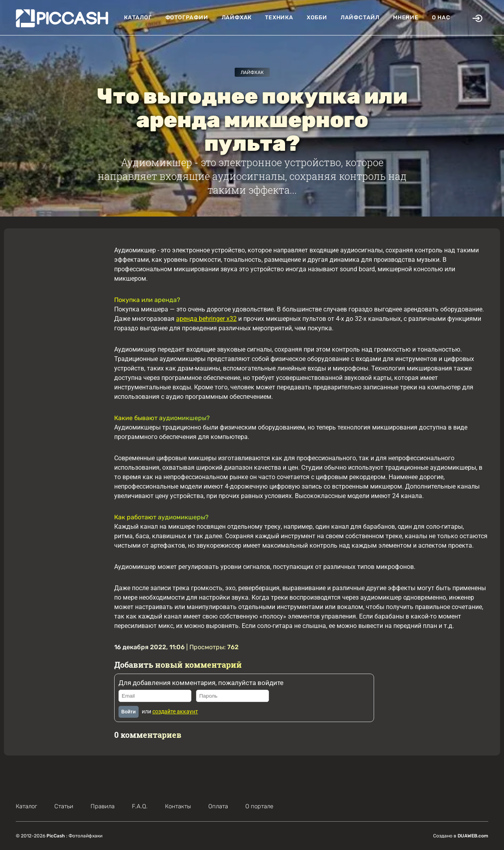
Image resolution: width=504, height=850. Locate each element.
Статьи (64, 806)
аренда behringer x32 (206, 319)
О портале (259, 806)
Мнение (406, 18)
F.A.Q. (140, 806)
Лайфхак (237, 18)
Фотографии (187, 18)
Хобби (317, 18)
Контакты (178, 806)
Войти (129, 712)
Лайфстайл (360, 18)
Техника (279, 18)
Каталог (138, 18)
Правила (103, 806)
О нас (441, 18)
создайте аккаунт (175, 711)
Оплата (218, 806)
